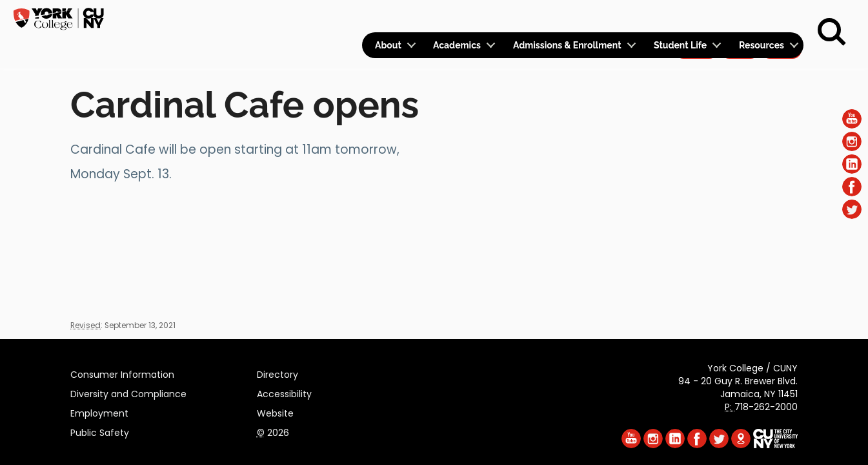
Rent (782, 17)
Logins (570, 17)
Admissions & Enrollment (567, 45)
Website (275, 411)
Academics (457, 45)
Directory (278, 373)
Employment (99, 411)
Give (740, 17)
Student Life (680, 45)
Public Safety (100, 431)
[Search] (832, 32)
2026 (273, 431)
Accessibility (284, 392)
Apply (696, 17)
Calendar (633, 17)
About (388, 45)
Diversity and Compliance (128, 392)
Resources (762, 45)
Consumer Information (122, 373)
